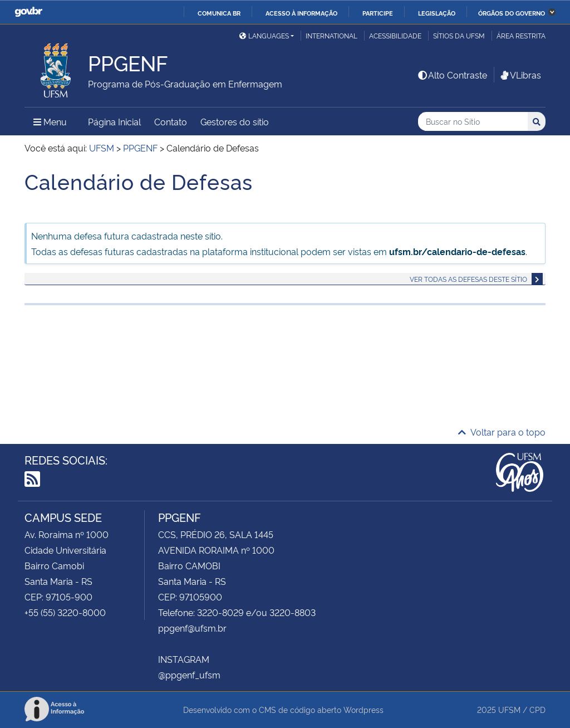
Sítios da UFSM (459, 35)
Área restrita (521, 35)
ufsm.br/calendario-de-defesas (457, 251)
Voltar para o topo (502, 432)
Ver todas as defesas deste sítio (468, 279)
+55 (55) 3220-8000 (65, 612)
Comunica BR (219, 13)
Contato (171, 121)
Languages (264, 35)
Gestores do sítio (235, 121)
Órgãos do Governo (512, 13)
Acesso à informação (301, 13)
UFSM (509, 709)
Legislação (437, 13)
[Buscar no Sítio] (473, 122)
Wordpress (363, 709)
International (331, 35)
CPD (537, 709)
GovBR (28, 12)
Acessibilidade (395, 35)
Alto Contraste (452, 75)
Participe (378, 13)
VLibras (520, 75)
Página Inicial (114, 121)
